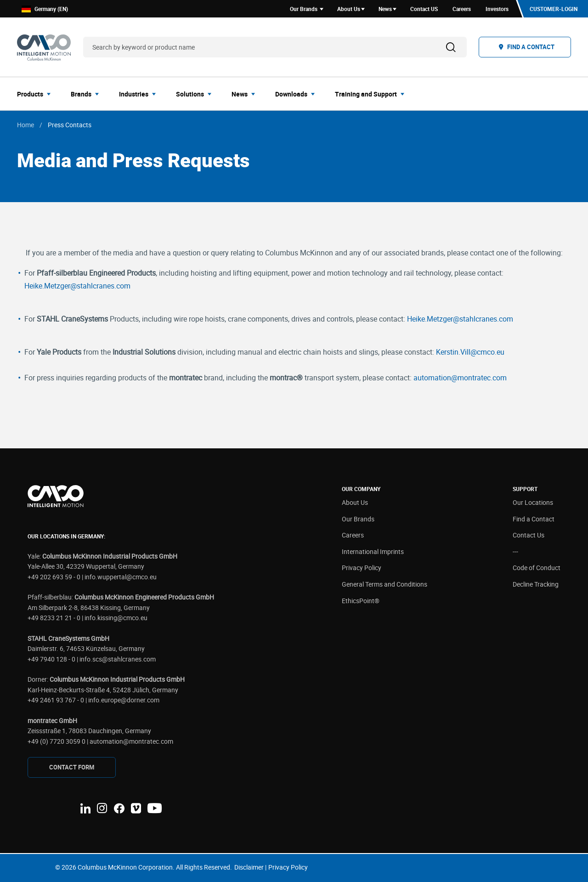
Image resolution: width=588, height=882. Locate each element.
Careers (353, 535)
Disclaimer (249, 867)
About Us (355, 502)
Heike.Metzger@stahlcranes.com (77, 286)
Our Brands (358, 519)
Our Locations (533, 502)
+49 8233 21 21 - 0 (54, 618)
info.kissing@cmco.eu (116, 618)
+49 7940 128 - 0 (51, 659)
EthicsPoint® (361, 601)
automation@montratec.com (460, 378)
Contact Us (529, 535)
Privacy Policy (362, 568)
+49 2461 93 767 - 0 (56, 700)
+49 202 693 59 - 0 (54, 577)
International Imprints (373, 551)
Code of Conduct (537, 568)
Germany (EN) (45, 9)
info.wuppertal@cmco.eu (121, 577)
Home (25, 125)
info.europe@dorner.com (124, 700)
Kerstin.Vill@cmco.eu (470, 352)
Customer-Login (554, 9)
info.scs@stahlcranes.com (118, 659)
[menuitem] (37, 94)
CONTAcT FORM (72, 767)
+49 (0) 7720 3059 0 (57, 741)
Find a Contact (534, 519)
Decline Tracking (536, 584)
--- (515, 551)
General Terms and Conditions (384, 584)
